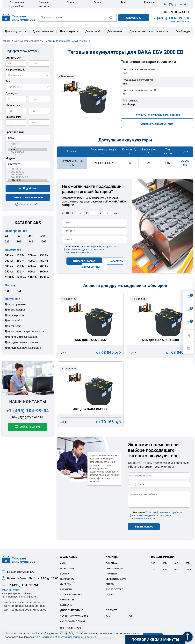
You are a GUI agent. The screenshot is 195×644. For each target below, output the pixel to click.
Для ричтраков (69, 31)
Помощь (112, 557)
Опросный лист (17, 6)
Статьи (110, 594)
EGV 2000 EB (28, 180)
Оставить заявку (30, 427)
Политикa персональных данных (23, 606)
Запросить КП (134, 18)
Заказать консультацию (28, 197)
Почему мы (67, 568)
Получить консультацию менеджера (157, 115)
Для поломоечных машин (21, 337)
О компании (17, 2)
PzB (19, 291)
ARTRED (28, 144)
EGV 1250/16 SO (28, 177)
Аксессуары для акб (73, 621)
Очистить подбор (30, 204)
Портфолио (67, 579)
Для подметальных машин (22, 342)
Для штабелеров (43, 31)
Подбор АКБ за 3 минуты (155, 640)
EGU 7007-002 (28, 175)
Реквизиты (67, 599)
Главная (6, 41)
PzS (7, 291)
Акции (97, 2)
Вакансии (66, 589)
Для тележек (115, 31)
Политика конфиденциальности (23, 602)
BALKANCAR (28, 152)
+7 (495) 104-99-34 (170, 18)
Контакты (44, 6)
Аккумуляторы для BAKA (28, 41)
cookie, (36, 633)
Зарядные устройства (74, 616)
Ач (9, 255)
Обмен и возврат (116, 579)
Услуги (70, 2)
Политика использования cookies (24, 609)
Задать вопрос (144, 526)
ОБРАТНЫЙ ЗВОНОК (180, 22)
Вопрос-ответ (114, 589)
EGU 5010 (28, 169)
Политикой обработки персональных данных (68, 637)
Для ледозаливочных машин (23, 348)
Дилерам (44, 2)
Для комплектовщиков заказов (149, 31)
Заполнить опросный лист (157, 124)
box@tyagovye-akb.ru (178, 4)
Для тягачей (93, 31)
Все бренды (183, 31)
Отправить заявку (84, 261)
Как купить (151, 2)
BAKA (28, 150)
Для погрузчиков (15, 31)
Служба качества (71, 594)
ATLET (28, 147)
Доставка (112, 563)
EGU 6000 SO (28, 172)
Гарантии (111, 574)
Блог (124, 2)
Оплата (110, 584)
